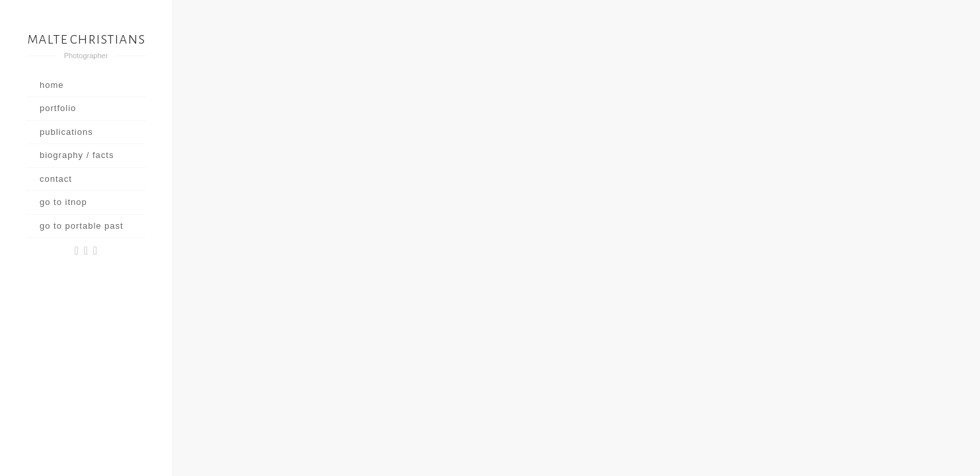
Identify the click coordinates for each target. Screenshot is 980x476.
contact (56, 179)
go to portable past (82, 226)
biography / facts (77, 155)
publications (66, 132)
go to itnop (63, 202)
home (52, 85)
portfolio (58, 108)
